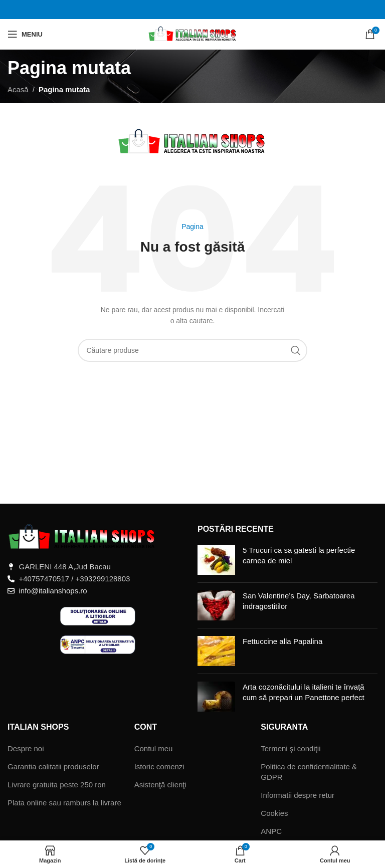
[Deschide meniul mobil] (25, 34)
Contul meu (154, 748)
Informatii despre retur (298, 795)
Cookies (274, 813)
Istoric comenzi (159, 767)
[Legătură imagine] (83, 536)
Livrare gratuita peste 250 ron (57, 785)
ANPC (271, 831)
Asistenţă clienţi (160, 785)
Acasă (18, 89)
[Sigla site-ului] (193, 33)
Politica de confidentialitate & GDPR (309, 772)
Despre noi (26, 748)
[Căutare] (192, 350)
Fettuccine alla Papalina (282, 641)
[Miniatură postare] (216, 560)
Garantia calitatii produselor (53, 767)
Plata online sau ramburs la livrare (64, 803)
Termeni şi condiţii (291, 748)
